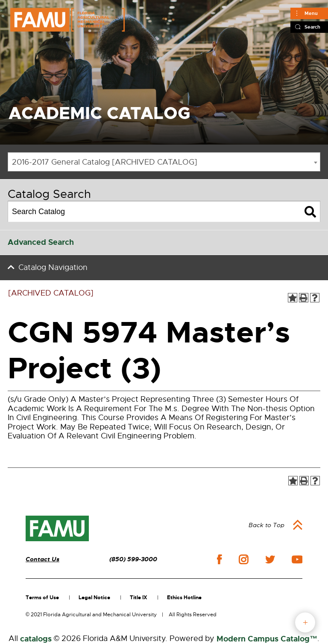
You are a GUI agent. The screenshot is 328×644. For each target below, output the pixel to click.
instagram (243, 560)
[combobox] (164, 162)
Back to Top (266, 525)
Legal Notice (94, 598)
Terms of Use (42, 598)
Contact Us (42, 559)
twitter (270, 560)
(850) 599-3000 (133, 559)
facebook (219, 559)
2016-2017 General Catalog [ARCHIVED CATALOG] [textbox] (105, 162)
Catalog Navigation (53, 267)
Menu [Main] (311, 13)
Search (312, 27)
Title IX (139, 598)
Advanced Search (41, 242)
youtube (297, 560)
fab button (305, 622)
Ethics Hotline (184, 598)
